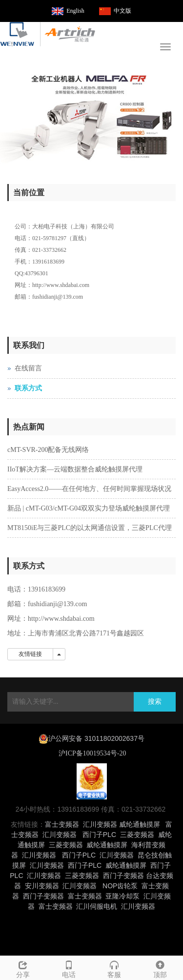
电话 (69, 968)
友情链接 (30, 654)
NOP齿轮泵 (120, 886)
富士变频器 (62, 824)
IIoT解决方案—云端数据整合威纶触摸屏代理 (75, 469)
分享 (23, 968)
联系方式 (28, 388)
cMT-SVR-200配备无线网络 (48, 450)
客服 (115, 968)
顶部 (160, 968)
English (75, 11)
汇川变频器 (100, 824)
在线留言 (28, 368)
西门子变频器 (123, 876)
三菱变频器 (137, 835)
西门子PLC (99, 835)
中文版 (122, 11)
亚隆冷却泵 (122, 896)
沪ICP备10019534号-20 (92, 753)
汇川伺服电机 (97, 906)
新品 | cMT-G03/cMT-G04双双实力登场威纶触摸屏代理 (89, 508)
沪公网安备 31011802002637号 (96, 738)
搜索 (155, 702)
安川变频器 (42, 886)
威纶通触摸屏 (140, 824)
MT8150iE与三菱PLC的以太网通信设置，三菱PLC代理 (90, 528)
